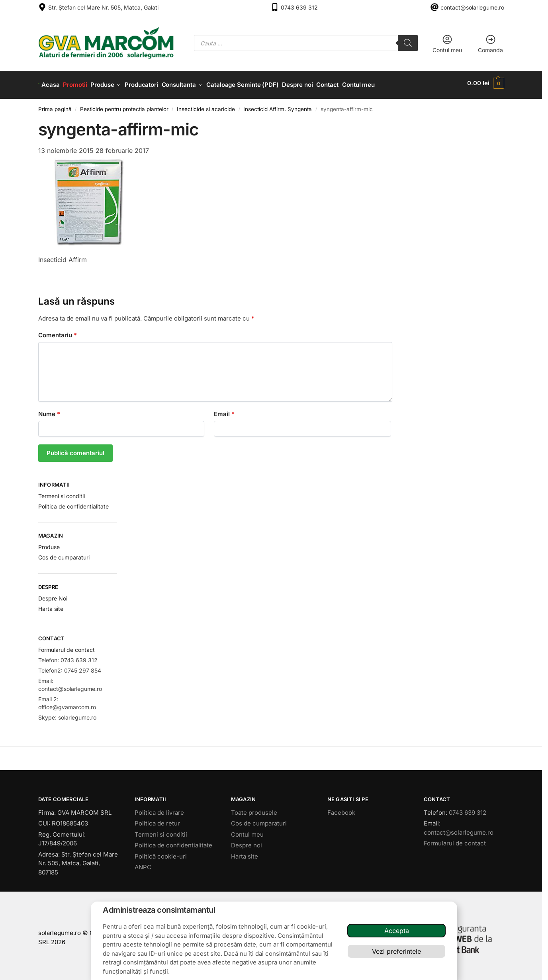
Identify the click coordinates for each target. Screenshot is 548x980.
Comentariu (58, 332)
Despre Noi (53, 595)
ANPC (143, 864)
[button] (485, 83)
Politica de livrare (159, 809)
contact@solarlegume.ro (472, 7)
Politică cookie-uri (161, 853)
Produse (49, 544)
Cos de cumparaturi (64, 554)
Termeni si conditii (62, 492)
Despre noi (247, 842)
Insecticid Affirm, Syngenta (278, 106)
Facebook (341, 809)
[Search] (408, 43)
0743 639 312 (299, 7)
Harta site (51, 605)
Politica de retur (157, 820)
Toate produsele (254, 809)
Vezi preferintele (396, 951)
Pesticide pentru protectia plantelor (124, 106)
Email (224, 410)
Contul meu (447, 44)
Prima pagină (55, 106)
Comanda (490, 44)
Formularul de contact (67, 646)
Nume (49, 410)
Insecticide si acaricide (206, 106)
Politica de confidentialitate (73, 503)
